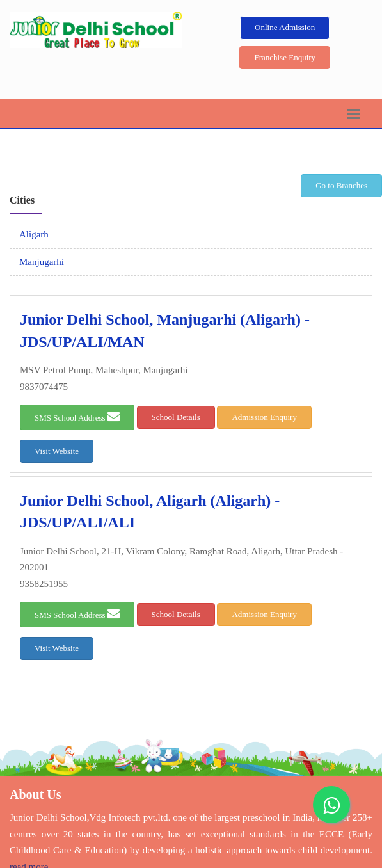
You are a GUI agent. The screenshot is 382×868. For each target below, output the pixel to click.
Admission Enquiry (264, 417)
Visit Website (57, 451)
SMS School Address (77, 416)
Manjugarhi (42, 262)
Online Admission (285, 27)
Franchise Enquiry (285, 57)
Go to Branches (341, 185)
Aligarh (34, 234)
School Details (176, 417)
